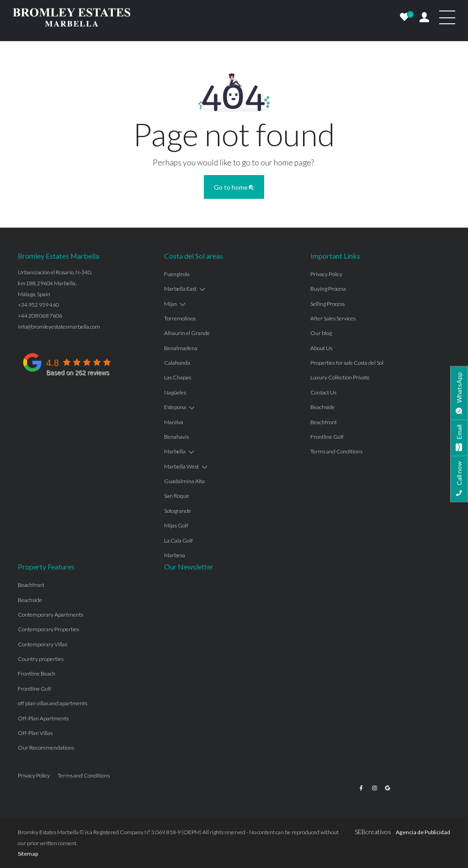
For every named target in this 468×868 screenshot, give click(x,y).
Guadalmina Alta (184, 481)
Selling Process (327, 304)
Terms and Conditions (336, 451)
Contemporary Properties (48, 629)
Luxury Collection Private (340, 377)
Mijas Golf (176, 525)
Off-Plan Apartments (43, 718)
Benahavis (176, 437)
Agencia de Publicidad (423, 832)
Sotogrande (178, 511)
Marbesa (175, 555)
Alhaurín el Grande (187, 333)
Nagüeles (175, 392)
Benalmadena (181, 348)
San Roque (177, 496)
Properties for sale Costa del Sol (347, 363)
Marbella (175, 451)
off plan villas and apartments (53, 703)
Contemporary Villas (43, 644)
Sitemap (28, 854)
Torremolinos (180, 318)
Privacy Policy (326, 274)
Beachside (322, 407)
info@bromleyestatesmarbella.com (59, 327)
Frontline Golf (327, 437)
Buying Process (328, 289)
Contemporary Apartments (51, 615)
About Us (321, 348)
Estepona (175, 407)
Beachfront (324, 422)
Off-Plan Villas (35, 733)
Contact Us (323, 392)
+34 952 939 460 (38, 305)
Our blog (321, 333)
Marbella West (181, 466)
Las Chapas (178, 377)
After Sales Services (333, 318)
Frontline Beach (37, 674)
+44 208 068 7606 (40, 316)
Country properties (41, 659)
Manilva (174, 422)
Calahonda (177, 363)
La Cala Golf (178, 541)
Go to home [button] (234, 187)
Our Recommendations (46, 748)
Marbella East (180, 289)
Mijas (170, 304)
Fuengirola (177, 274)
